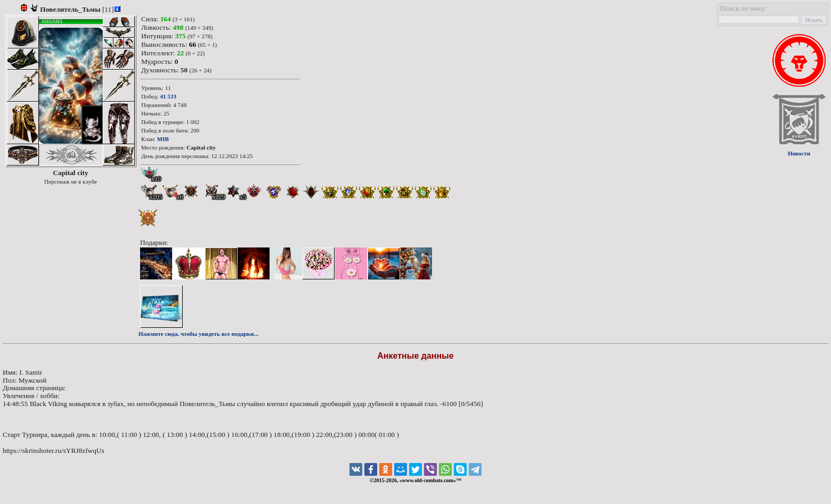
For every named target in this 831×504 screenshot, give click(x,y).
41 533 (168, 96)
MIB (163, 139)
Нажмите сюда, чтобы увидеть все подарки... (198, 334)
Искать (814, 20)
